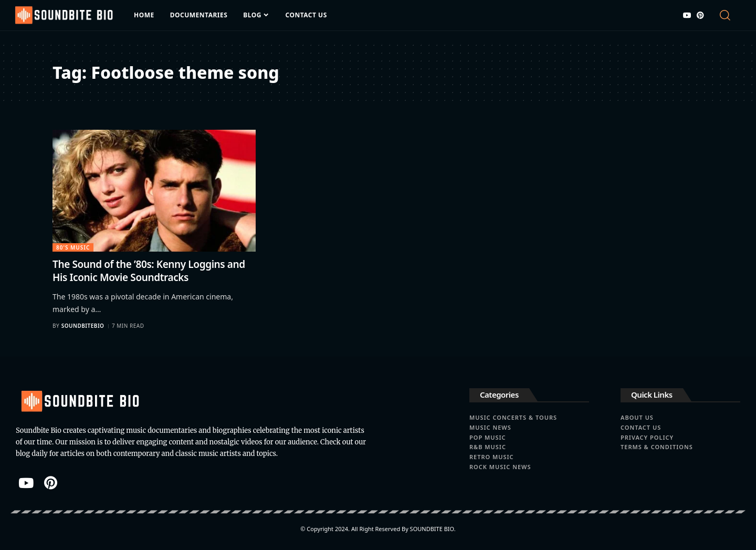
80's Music (73, 247)
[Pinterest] (700, 15)
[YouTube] (687, 15)
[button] (729, 15)
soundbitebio (83, 326)
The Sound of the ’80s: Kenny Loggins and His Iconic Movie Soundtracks (149, 271)
